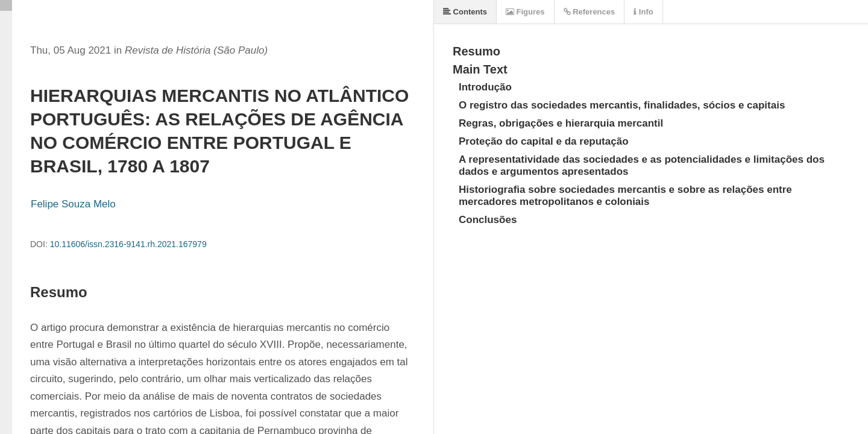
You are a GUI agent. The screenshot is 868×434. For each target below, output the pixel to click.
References (590, 12)
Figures (525, 12)
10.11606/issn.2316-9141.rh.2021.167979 (128, 244)
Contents (465, 12)
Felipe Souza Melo (73, 204)
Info (643, 12)
